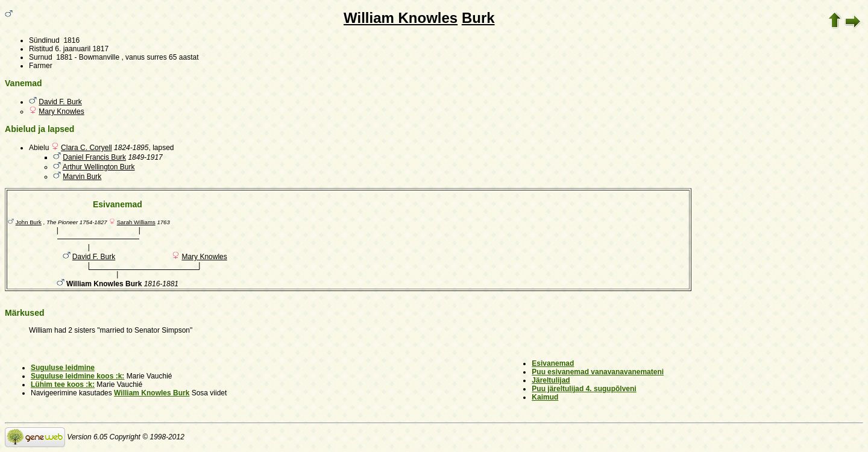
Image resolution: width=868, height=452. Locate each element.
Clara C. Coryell (86, 148)
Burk (478, 18)
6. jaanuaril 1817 (82, 49)
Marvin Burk (82, 177)
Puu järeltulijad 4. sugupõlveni (584, 389)
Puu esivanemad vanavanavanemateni (598, 372)
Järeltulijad (551, 380)
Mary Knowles (61, 111)
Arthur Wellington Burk (99, 167)
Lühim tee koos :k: (63, 385)
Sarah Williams (136, 222)
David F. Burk (60, 102)
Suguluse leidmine (63, 368)
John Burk (29, 222)
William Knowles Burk (152, 393)
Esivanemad (553, 363)
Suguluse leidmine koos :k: (77, 376)
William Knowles (401, 18)
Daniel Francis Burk (94, 157)
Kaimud (545, 397)
